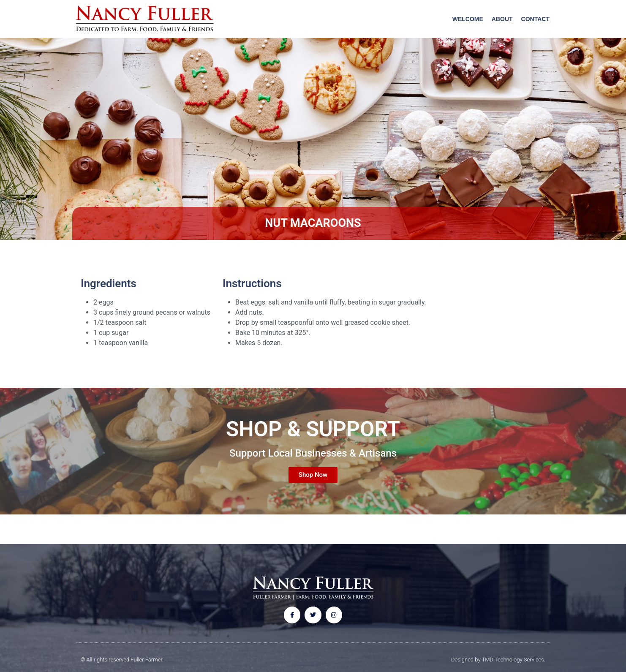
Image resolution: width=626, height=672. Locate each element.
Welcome (468, 19)
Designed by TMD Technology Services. (498, 660)
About (502, 19)
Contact (535, 19)
